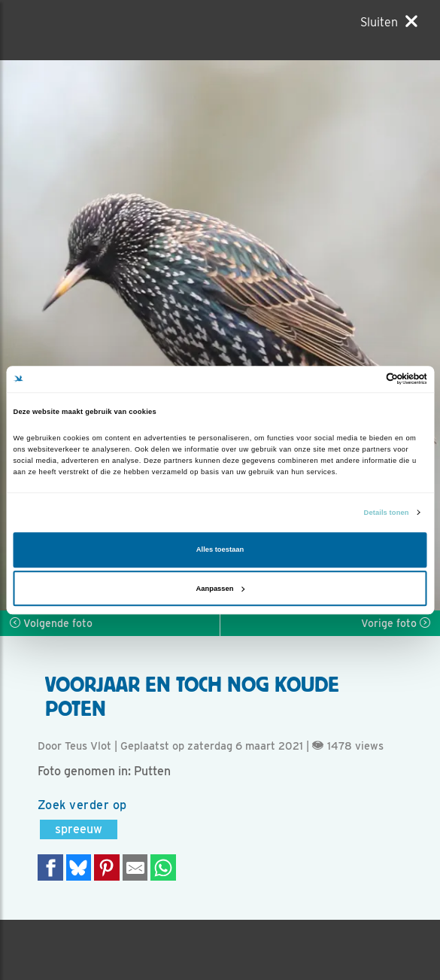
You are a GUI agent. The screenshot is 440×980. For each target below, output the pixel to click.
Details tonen (387, 513)
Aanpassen (221, 589)
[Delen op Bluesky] (79, 867)
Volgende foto (51, 623)
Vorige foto (396, 623)
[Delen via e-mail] (135, 867)
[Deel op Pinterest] (107, 867)
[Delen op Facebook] (50, 867)
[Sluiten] (389, 22)
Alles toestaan (220, 550)
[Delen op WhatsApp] (163, 867)
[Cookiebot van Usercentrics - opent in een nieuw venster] (361, 379)
